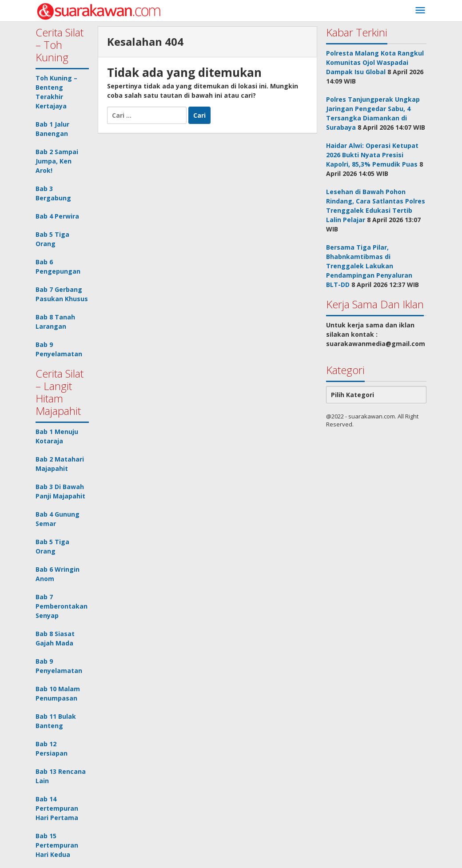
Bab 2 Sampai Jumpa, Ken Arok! (57, 161)
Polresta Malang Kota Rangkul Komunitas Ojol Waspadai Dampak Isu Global (375, 62)
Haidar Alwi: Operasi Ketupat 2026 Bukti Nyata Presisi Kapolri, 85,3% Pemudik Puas (372, 155)
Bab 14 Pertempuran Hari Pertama (57, 808)
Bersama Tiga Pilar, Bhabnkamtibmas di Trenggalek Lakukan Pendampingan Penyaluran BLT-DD (369, 266)
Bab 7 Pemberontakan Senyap (62, 606)
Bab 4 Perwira (57, 216)
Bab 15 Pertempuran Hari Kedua (57, 845)
